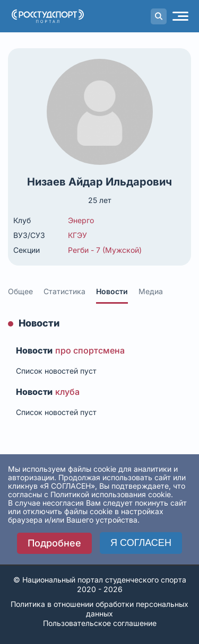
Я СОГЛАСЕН (141, 543)
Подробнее (54, 543)
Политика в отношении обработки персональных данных (99, 609)
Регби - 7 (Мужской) (105, 250)
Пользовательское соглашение (100, 623)
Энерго (81, 220)
